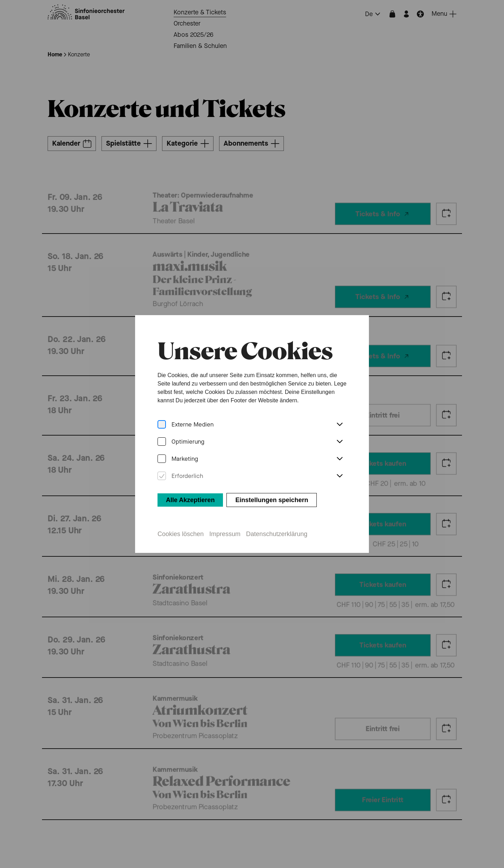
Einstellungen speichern (272, 490)
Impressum (225, 524)
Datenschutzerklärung (277, 524)
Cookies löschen (180, 524)
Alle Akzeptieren (190, 490)
